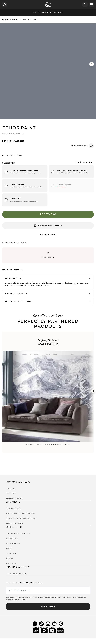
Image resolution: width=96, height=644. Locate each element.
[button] (48, 255)
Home (5, 20)
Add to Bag (48, 214)
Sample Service (14, 498)
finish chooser (48, 235)
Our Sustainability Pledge (21, 518)
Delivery (11, 488)
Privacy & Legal (14, 523)
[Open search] (4, 5)
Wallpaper (12, 538)
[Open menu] (92, 5)
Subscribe (48, 607)
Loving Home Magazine (18, 533)
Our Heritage (13, 508)
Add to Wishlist (79, 146)
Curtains (11, 553)
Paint (15, 20)
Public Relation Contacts (21, 513)
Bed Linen (11, 563)
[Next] (92, 64)
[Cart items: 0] (85, 5)
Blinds (9, 558)
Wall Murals (13, 543)
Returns (10, 493)
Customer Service (16, 574)
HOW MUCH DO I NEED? (48, 226)
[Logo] (48, 5)
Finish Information (84, 162)
